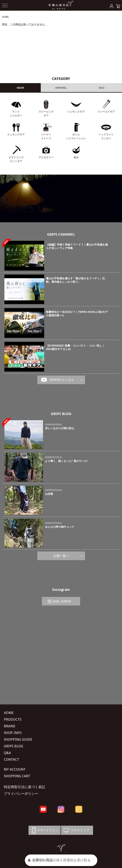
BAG (102, 88)
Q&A (7, 753)
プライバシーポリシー (21, 794)
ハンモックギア (76, 112)
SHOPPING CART (17, 776)
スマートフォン (44, 830)
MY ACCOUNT (15, 769)
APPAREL (61, 88)
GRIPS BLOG (61, 414)
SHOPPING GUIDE (18, 739)
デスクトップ (76, 830)
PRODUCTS (13, 719)
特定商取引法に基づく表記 (24, 787)
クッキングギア (16, 134)
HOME (5, 17)
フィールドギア (106, 112)
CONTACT (11, 759)
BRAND (10, 726)
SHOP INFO (13, 733)
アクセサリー (46, 157)
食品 (76, 157)
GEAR (20, 88)
